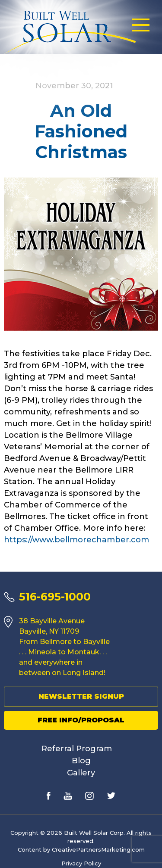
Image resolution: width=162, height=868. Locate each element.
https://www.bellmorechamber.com (76, 540)
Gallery (81, 773)
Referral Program (77, 749)
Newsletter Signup (81, 696)
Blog (81, 761)
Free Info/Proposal (81, 720)
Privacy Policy (81, 863)
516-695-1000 (55, 597)
